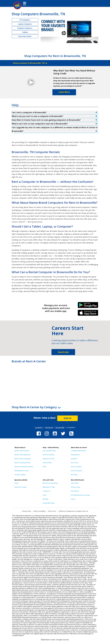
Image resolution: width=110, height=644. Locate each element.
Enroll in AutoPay (48, 455)
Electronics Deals (25, 36)
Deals (16, 483)
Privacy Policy (27, 511)
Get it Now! (75, 483)
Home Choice (76, 487)
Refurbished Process (22, 471)
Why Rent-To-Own (49, 487)
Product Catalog (20, 475)
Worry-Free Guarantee (50, 483)
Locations (39, 427)
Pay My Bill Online (49, 503)
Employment (75, 455)
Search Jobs (63, 352)
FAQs (44, 467)
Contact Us (46, 491)
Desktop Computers (25, 28)
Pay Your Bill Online (49, 451)
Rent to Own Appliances (23, 455)
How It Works (47, 463)
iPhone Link (88, 314)
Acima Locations (77, 471)
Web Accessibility (40, 511)
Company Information (78, 451)
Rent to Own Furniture (22, 451)
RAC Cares (75, 463)
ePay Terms (52, 511)
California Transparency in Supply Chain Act (73, 511)
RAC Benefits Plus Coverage (80, 495)
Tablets (25, 32)
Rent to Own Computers (23, 459)
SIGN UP (68, 418)
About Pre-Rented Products (24, 467)
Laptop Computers (25, 24)
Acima (73, 499)
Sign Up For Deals (20, 487)
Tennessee (49, 427)
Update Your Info (49, 459)
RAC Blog (74, 475)
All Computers (25, 20)
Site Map (46, 499)
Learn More (64, 92)
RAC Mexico (75, 491)
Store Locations (76, 467)
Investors (74, 459)
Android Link (88, 306)
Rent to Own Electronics (22, 463)
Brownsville (60, 427)
